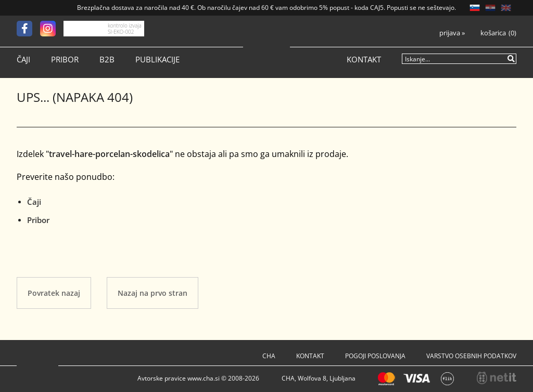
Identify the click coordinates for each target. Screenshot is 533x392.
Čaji (23, 60)
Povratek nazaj (54, 293)
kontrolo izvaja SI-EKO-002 (125, 29)
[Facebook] (28, 29)
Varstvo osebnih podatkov (471, 356)
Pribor (65, 60)
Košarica (493, 33)
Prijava (452, 33)
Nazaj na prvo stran (153, 293)
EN (506, 8)
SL (475, 8)
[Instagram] (52, 29)
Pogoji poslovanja (375, 356)
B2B (107, 60)
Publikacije (157, 60)
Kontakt (364, 60)
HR (490, 8)
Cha (269, 356)
